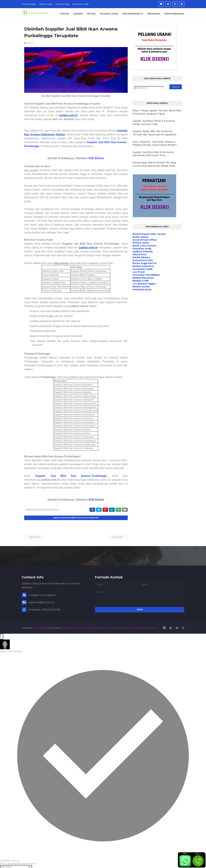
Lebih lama (117, 537)
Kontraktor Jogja (81, 4)
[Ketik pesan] (14, 866)
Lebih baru (35, 537)
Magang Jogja (46, 4)
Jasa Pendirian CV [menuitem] (133, 14)
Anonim (30, 43)
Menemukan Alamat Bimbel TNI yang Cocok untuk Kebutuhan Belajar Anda (154, 164)
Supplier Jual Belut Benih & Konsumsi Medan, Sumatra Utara (154, 123)
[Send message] (31, 866)
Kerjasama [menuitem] (154, 14)
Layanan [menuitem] (78, 14)
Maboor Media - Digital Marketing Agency (81, 627)
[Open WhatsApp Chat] (2, 636)
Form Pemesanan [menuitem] (174, 14)
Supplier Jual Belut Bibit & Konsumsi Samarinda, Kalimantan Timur (153, 154)
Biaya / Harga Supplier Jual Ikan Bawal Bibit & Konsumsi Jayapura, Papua (157, 112)
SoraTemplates (40, 627)
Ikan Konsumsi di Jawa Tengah (42, 510)
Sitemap (154, 627)
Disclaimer (122, 627)
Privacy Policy (109, 627)
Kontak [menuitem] (64, 14)
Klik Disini (96, 158)
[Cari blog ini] (149, 88)
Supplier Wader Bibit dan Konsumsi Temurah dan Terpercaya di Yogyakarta (154, 133)
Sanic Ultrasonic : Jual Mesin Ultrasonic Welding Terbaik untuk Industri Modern (155, 143)
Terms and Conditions (138, 627)
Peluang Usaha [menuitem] (109, 14)
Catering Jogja (29, 4)
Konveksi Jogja (62, 4)
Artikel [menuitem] (91, 14)
